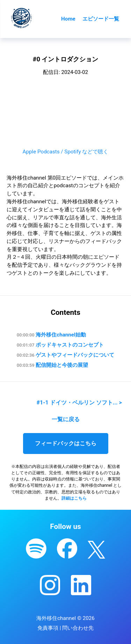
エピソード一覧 (101, 19)
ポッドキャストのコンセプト (60, 345)
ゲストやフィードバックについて (65, 355)
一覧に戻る (66, 419)
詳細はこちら (74, 498)
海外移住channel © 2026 (65, 618)
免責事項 (48, 628)
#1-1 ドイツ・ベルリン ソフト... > (79, 403)
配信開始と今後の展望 (52, 365)
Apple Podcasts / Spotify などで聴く (66, 152)
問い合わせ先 (78, 628)
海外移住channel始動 (51, 335)
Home (68, 19)
